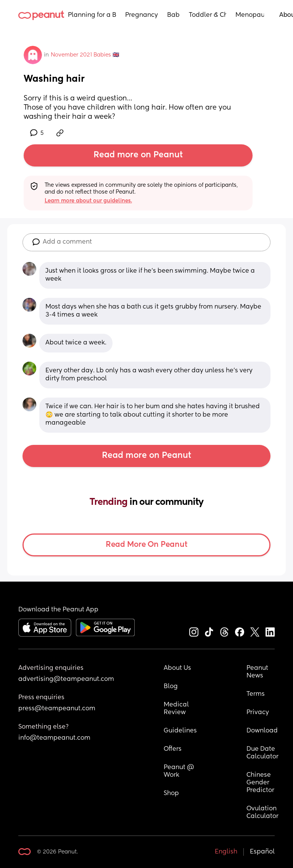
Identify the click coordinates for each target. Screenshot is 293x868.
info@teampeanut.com (54, 738)
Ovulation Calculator (262, 813)
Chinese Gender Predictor (260, 783)
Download (262, 731)
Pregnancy (142, 15)
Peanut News (258, 672)
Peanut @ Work (180, 771)
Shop (171, 794)
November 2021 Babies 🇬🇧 (85, 55)
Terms (256, 694)
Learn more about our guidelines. (88, 201)
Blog (171, 687)
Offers (173, 749)
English (226, 852)
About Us (177, 668)
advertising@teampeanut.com (66, 679)
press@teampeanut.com (57, 709)
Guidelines (180, 731)
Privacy (258, 713)
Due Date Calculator (262, 753)
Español (262, 852)
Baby (173, 15)
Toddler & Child (208, 15)
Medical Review (177, 709)
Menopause (250, 15)
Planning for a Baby (92, 15)
